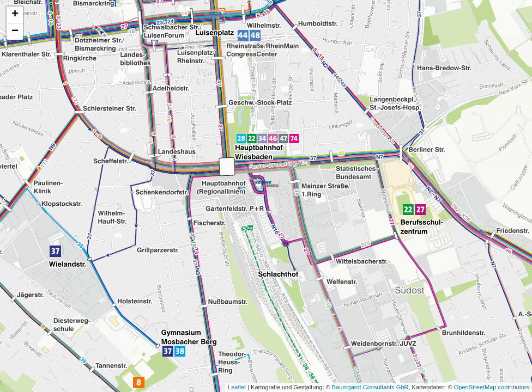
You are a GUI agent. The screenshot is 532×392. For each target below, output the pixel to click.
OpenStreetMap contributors (492, 387)
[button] (267, 184)
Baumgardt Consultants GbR (370, 387)
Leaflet (237, 387)
